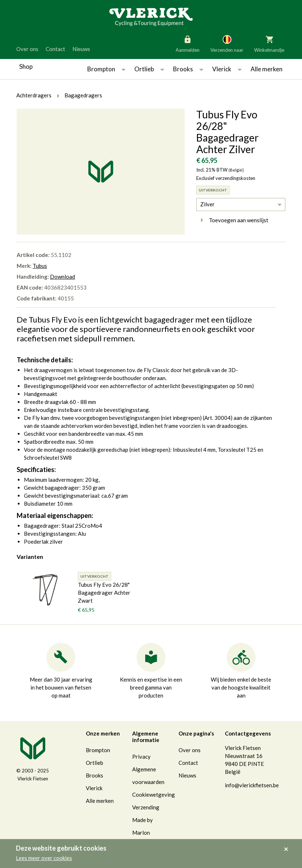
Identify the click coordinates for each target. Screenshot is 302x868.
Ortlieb (144, 69)
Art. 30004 (217, 418)
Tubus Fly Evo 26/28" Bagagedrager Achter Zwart (104, 593)
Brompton (101, 69)
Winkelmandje (269, 43)
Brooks (183, 69)
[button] (123, 69)
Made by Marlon (142, 826)
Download (62, 277)
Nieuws (81, 49)
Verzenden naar (227, 43)
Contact (55, 49)
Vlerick (222, 69)
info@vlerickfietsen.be (252, 785)
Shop (26, 66)
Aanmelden (188, 43)
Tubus (40, 266)
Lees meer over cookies (44, 858)
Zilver (207, 204)
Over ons (27, 49)
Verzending (146, 807)
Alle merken (267, 69)
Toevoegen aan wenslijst (232, 220)
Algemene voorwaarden (148, 776)
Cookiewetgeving (154, 795)
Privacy (141, 757)
